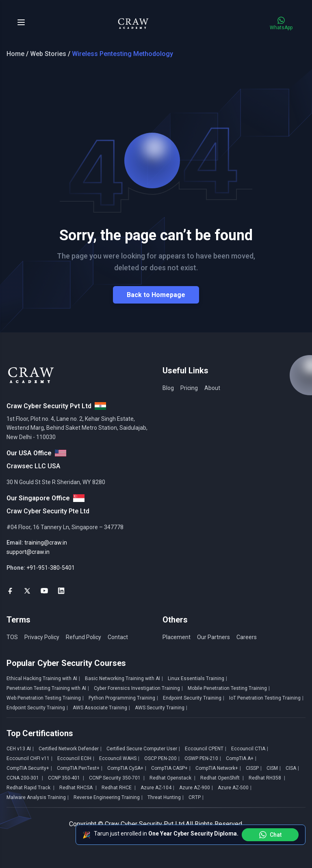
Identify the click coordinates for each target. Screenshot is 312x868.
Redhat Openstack (172, 778)
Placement (177, 637)
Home (15, 54)
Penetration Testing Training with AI (48, 688)
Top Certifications (40, 733)
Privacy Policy (42, 637)
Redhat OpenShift (222, 778)
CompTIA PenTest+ (80, 768)
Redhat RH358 (267, 778)
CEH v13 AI (20, 749)
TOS (12, 637)
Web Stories (48, 54)
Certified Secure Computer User (143, 749)
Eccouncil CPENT (206, 749)
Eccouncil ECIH (76, 758)
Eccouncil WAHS (119, 758)
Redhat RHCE (119, 788)
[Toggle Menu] (21, 22)
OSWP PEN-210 (203, 758)
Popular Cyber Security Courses (66, 663)
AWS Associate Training (101, 708)
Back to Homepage (156, 295)
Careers (247, 637)
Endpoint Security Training (194, 698)
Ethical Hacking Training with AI (43, 678)
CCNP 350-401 (66, 778)
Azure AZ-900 (196, 788)
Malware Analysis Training (38, 797)
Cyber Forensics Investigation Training (138, 688)
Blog (168, 388)
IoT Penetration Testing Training (266, 698)
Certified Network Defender (70, 749)
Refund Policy (83, 637)
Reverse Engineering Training (108, 797)
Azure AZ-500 (235, 788)
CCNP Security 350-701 (117, 778)
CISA (292, 768)
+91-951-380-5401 (51, 568)
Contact (118, 637)
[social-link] (10, 591)
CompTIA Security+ (29, 768)
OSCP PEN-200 (162, 758)
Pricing (189, 388)
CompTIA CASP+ (171, 768)
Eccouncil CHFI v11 (29, 758)
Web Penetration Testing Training (45, 698)
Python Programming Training (123, 698)
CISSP (254, 768)
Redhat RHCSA (78, 788)
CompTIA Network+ (218, 768)
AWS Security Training (161, 708)
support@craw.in (28, 552)
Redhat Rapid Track (30, 788)
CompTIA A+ (241, 758)
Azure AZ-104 (157, 788)
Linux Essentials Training (197, 678)
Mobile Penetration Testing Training (229, 688)
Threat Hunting (166, 797)
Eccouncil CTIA (250, 749)
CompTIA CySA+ (127, 768)
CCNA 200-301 (25, 778)
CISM (274, 768)
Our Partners (213, 637)
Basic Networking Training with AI (124, 678)
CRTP (196, 797)
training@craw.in (46, 543)
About (212, 388)
